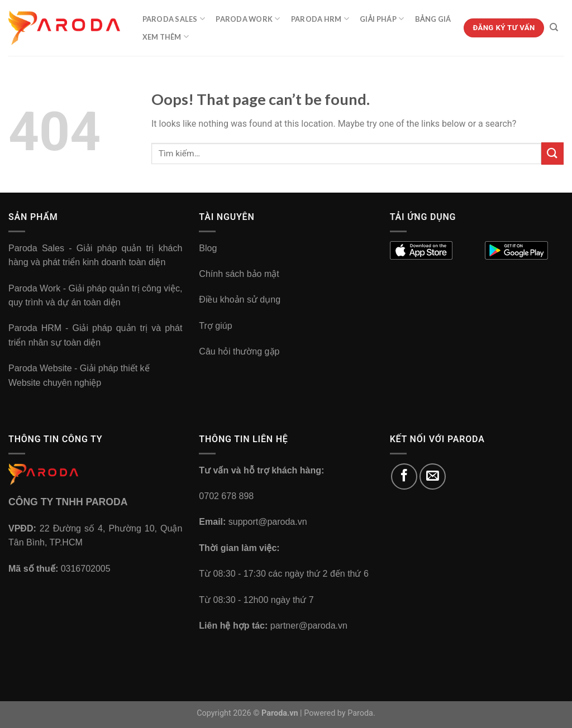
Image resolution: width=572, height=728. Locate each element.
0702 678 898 (226, 496)
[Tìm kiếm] (554, 27)
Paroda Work (248, 19)
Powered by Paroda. (340, 713)
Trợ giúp (215, 326)
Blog (208, 248)
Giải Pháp (382, 19)
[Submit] (552, 153)
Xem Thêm (166, 37)
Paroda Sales (174, 19)
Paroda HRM (320, 19)
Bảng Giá (433, 19)
